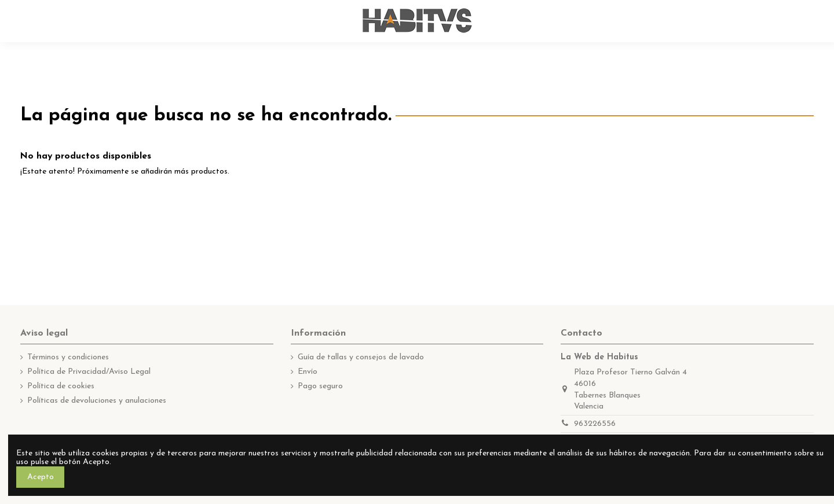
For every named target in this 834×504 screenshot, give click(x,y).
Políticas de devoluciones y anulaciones (97, 401)
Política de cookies (61, 386)
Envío (308, 372)
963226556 (595, 424)
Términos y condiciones (68, 357)
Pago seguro (320, 386)
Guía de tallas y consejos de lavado (361, 357)
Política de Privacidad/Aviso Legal (89, 372)
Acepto (41, 477)
